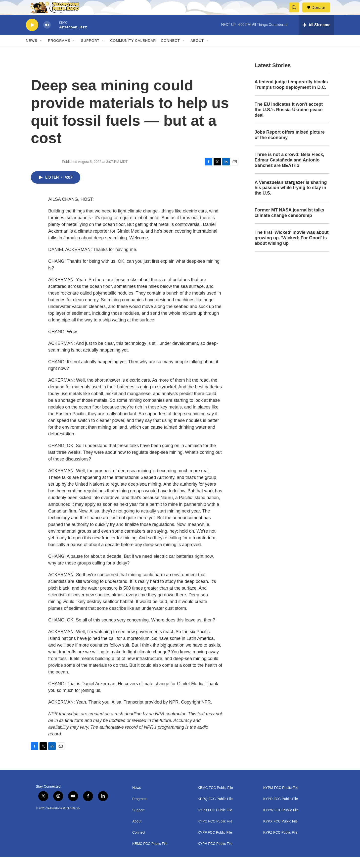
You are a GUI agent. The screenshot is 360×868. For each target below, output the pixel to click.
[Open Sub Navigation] (41, 52)
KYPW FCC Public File (281, 821)
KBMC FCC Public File (215, 799)
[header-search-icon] (296, 13)
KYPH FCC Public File (215, 855)
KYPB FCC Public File (215, 821)
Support (90, 52)
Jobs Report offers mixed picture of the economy (290, 146)
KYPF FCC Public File (215, 844)
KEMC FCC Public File (150, 855)
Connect (170, 52)
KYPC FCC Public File (215, 833)
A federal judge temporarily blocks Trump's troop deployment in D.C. (291, 96)
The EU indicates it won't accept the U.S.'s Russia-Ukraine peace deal (289, 121)
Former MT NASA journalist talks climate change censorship (289, 224)
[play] (32, 36)
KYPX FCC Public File (280, 833)
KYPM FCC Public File (281, 799)
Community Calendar (133, 52)
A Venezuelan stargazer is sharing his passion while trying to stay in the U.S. (291, 199)
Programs (59, 52)
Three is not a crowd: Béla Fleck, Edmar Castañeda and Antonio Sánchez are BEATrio (289, 171)
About (137, 833)
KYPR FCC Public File (281, 810)
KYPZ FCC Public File (280, 844)
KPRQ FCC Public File (215, 810)
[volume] (47, 36)
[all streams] (316, 36)
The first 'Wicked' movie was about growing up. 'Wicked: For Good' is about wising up (292, 249)
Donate (321, 13)
